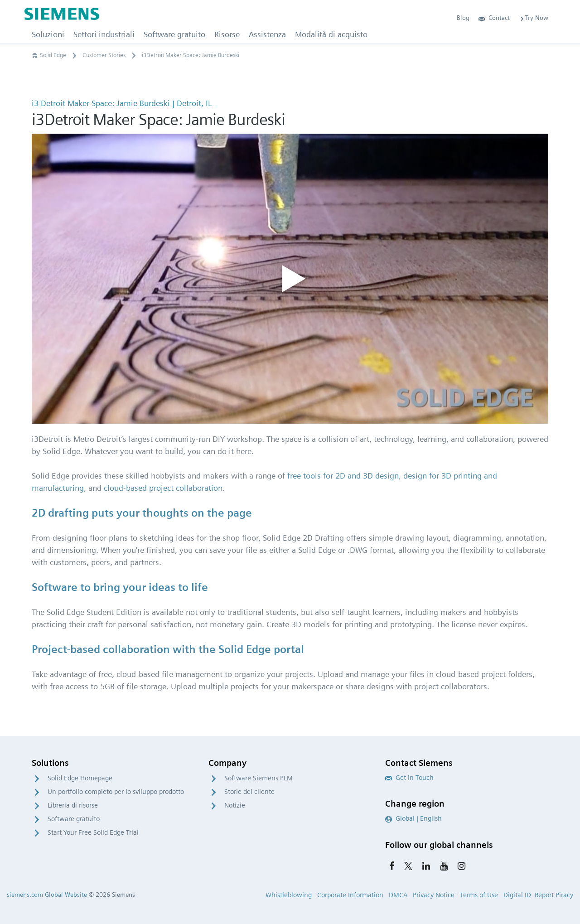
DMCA (398, 895)
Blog (463, 18)
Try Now (534, 18)
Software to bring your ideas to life (120, 587)
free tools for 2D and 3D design (343, 476)
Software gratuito (74, 819)
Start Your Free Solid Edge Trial (93, 832)
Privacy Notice (434, 895)
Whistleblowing (289, 895)
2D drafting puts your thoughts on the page (142, 513)
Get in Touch (409, 778)
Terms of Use (479, 895)
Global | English (413, 818)
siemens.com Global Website (47, 895)
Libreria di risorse (73, 805)
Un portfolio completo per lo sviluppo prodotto (116, 792)
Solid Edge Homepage (80, 778)
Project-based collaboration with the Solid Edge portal (168, 649)
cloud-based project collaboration (163, 488)
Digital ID (517, 895)
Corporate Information (350, 895)
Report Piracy (554, 895)
